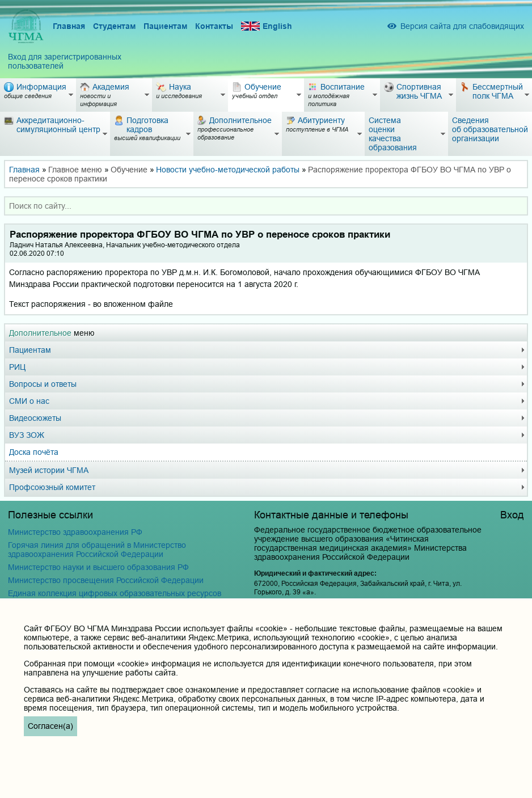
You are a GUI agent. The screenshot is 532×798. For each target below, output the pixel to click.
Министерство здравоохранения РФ (75, 532)
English (267, 26)
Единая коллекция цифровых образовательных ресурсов (115, 593)
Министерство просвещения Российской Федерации (106, 580)
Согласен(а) (50, 726)
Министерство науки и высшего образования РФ (98, 567)
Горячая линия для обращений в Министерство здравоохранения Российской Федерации (97, 550)
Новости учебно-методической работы (228, 170)
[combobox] (266, 206)
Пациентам (165, 26)
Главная (69, 26)
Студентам (114, 26)
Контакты (214, 26)
